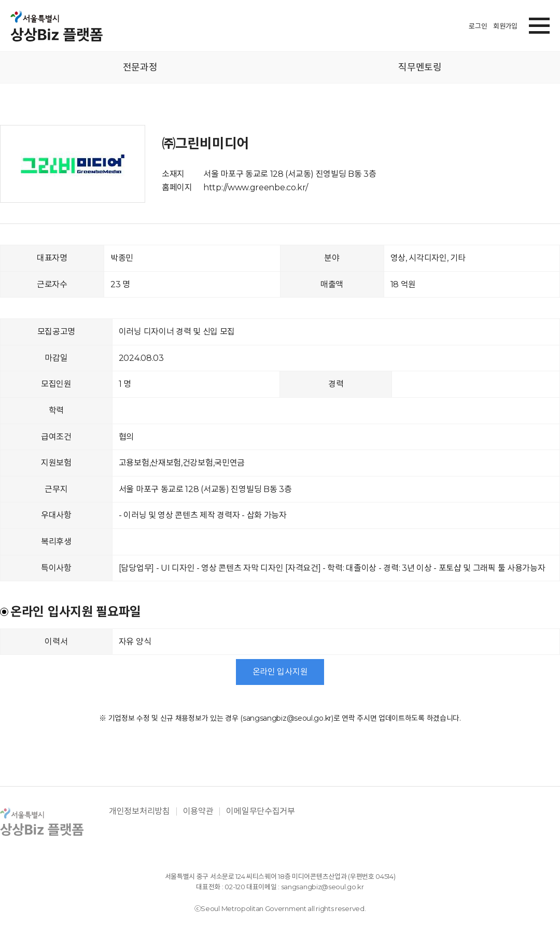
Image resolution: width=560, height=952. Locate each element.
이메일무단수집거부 (260, 811)
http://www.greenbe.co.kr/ (256, 187)
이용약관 (198, 811)
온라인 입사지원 (280, 672)
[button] (539, 24)
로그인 (478, 26)
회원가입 (505, 26)
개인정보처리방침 (139, 811)
